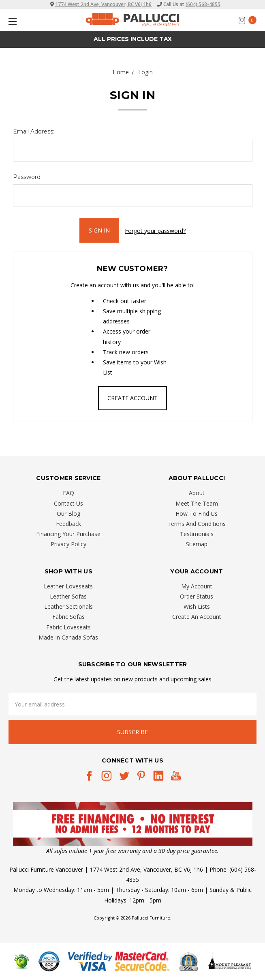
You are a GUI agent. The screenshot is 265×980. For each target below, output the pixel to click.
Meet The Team (197, 503)
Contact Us (68, 503)
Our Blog (68, 514)
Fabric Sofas (68, 617)
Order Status (197, 596)
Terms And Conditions (197, 524)
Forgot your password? (155, 231)
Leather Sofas (68, 596)
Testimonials (197, 534)
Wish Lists (197, 606)
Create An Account (197, 617)
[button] (133, 824)
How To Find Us (197, 514)
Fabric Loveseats (68, 627)
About (197, 493)
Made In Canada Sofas (68, 637)
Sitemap (197, 544)
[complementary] (206, 935)
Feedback (68, 524)
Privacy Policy (68, 544)
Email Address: (34, 131)
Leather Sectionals (68, 606)
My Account (197, 586)
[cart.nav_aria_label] (250, 20)
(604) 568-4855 (203, 4)
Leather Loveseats (68, 586)
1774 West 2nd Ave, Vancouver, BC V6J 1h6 (103, 4)
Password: (27, 177)
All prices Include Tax (133, 39)
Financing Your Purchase (68, 534)
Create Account (132, 398)
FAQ (68, 493)
